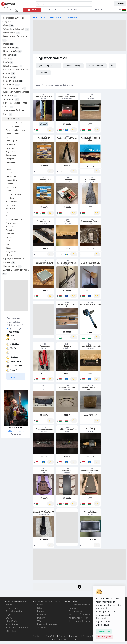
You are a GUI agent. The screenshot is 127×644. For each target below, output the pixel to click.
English (62, 636)
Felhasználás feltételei (17, 628)
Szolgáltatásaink (14, 611)
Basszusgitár (12, 33)
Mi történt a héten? (78, 618)
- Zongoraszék (10, 252)
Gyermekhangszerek (15, 88)
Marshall (42, 614)
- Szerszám (8, 237)
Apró (42, 17)
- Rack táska (9, 230)
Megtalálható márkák (48, 624)
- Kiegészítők (9, 209)
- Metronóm (9, 216)
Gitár (9, 25)
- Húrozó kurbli (10, 202)
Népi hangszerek (13, 66)
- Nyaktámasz (9, 223)
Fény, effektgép (13, 81)
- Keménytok (9, 205)
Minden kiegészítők (72, 17)
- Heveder (8, 184)
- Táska (7, 248)
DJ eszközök (11, 84)
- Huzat (7, 191)
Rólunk (9, 605)
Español (50, 636)
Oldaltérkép (11, 621)
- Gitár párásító (10, 159)
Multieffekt (11, 47)
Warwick (42, 621)
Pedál (9, 44)
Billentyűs (10, 55)
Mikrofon (10, 77)
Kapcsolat (10, 631)
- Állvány (8, 255)
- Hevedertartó (10, 187)
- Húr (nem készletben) (13, 194)
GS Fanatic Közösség (79, 605)
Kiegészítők (12, 119)
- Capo (7, 137)
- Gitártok (8, 169)
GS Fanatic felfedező (79, 621)
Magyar (74, 636)
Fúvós (8, 62)
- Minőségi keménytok (13, 219)
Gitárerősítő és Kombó (16, 29)
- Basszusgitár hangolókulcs (15, 123)
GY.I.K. (9, 618)
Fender (41, 605)
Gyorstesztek (75, 611)
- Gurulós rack (10, 176)
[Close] (104, 631)
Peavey (41, 618)
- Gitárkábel (9, 166)
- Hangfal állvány (11, 180)
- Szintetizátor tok (11, 241)
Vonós (8, 59)
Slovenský (88, 636)
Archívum (42, 628)
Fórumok (73, 608)
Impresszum (12, 608)
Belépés (120, 4)
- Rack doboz (9, 226)
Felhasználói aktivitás (80, 614)
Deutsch (37, 636)
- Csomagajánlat (10, 141)
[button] (117, 10)
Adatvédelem (12, 624)
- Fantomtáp (9, 148)
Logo (8, 614)
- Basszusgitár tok (11, 134)
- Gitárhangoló (10, 162)
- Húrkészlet (9, 198)
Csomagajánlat (12, 266)
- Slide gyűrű (9, 234)
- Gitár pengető (10, 155)
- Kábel (7, 212)
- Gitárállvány (9, 173)
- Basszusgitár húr (11, 126)
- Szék (7, 244)
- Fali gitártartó (10, 144)
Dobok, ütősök (13, 51)
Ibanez (41, 611)
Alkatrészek (11, 99)
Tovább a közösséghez (16, 376)
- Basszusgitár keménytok (14, 130)
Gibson (41, 608)
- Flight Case (9, 152)
